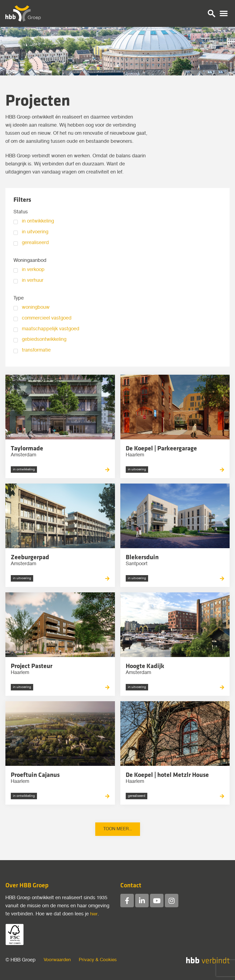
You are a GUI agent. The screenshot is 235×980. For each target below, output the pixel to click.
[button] (212, 13)
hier (94, 914)
